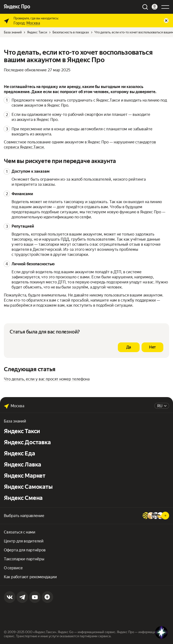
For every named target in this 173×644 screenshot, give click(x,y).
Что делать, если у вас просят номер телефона (47, 379)
